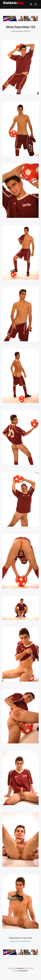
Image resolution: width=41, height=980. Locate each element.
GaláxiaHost (24, 971)
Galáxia (21, 968)
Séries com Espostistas (20, 941)
